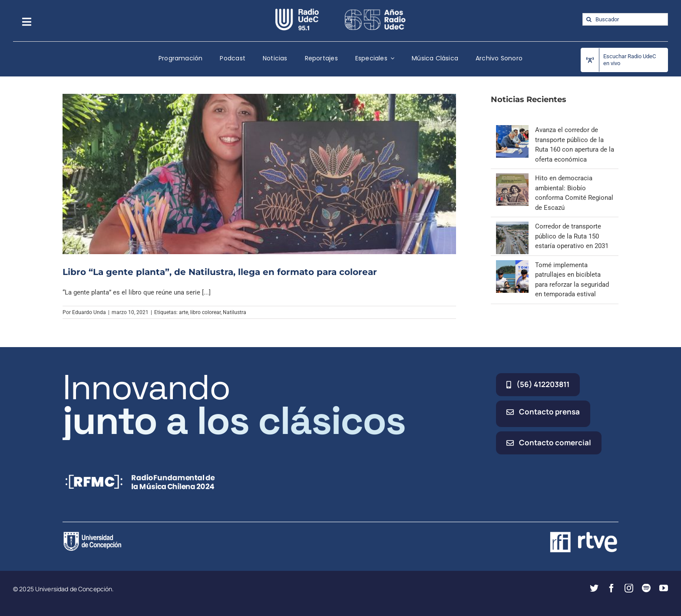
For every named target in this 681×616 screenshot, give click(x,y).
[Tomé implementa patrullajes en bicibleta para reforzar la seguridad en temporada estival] (512, 265)
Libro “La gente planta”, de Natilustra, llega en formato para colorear (220, 272)
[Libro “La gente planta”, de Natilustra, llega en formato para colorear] (259, 174)
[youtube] (664, 588)
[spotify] (646, 588)
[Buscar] (589, 19)
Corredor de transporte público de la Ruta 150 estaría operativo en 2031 (572, 236)
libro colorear (205, 312)
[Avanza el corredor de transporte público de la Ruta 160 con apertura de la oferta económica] (512, 130)
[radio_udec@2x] (297, 12)
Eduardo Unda (89, 312)
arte (183, 312)
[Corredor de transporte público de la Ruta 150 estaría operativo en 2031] (512, 226)
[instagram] (629, 588)
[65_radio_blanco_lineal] (375, 12)
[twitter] (594, 588)
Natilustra (235, 312)
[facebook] (612, 588)
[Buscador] (625, 19)
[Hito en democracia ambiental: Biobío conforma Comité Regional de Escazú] (512, 178)
